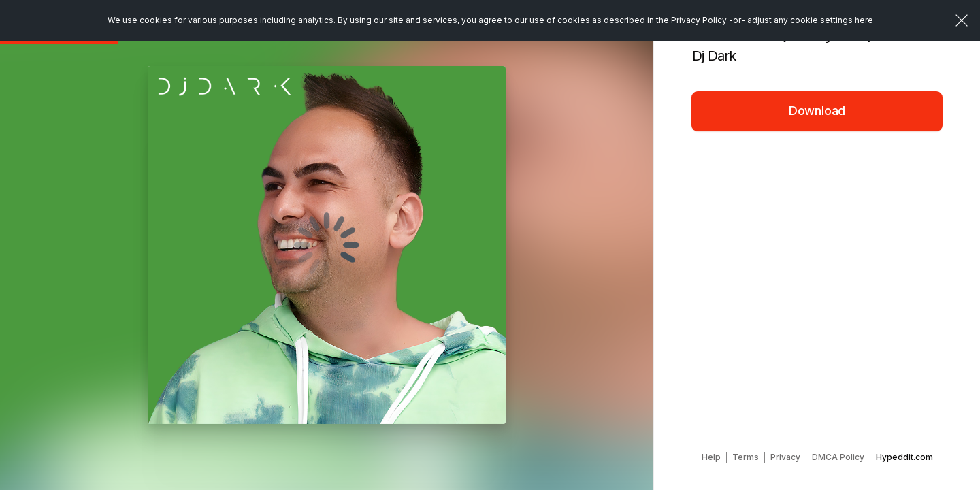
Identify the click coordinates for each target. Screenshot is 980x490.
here (864, 20)
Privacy (785, 457)
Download (817, 111)
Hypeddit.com (904, 457)
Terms (746, 457)
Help (711, 457)
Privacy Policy (699, 20)
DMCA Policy (838, 457)
